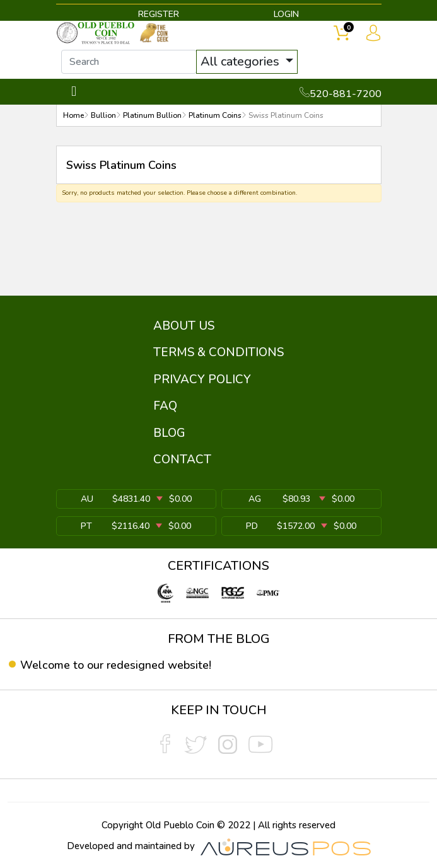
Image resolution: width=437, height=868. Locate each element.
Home (73, 115)
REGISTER (159, 14)
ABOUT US (184, 326)
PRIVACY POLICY (202, 379)
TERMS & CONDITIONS (218, 352)
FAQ (165, 406)
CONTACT (182, 460)
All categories (242, 61)
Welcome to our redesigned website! (116, 665)
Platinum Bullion (152, 115)
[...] (129, 62)
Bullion (103, 115)
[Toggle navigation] (74, 92)
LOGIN (286, 14)
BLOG (169, 433)
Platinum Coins (215, 115)
